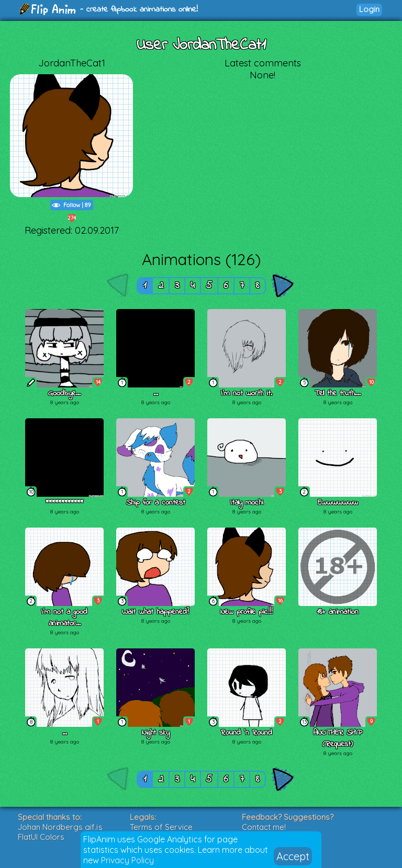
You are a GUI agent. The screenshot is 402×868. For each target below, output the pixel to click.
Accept (293, 856)
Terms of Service (161, 827)
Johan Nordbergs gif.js (60, 827)
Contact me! (264, 827)
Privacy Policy (127, 860)
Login (369, 9)
